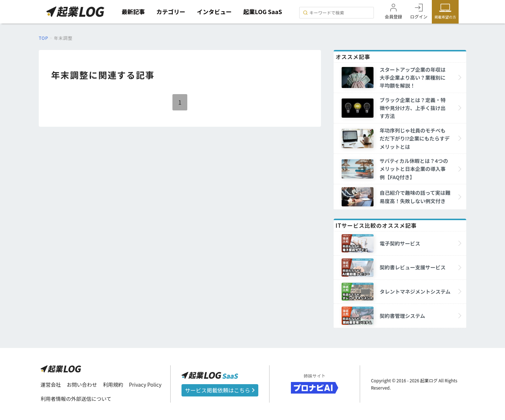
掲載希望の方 (445, 17)
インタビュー (214, 12)
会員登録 (393, 16)
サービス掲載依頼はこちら (220, 390)
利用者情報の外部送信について (76, 399)
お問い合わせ (82, 385)
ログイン (419, 16)
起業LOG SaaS (263, 12)
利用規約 (113, 385)
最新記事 (133, 12)
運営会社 (51, 385)
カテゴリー (171, 12)
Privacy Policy (145, 385)
